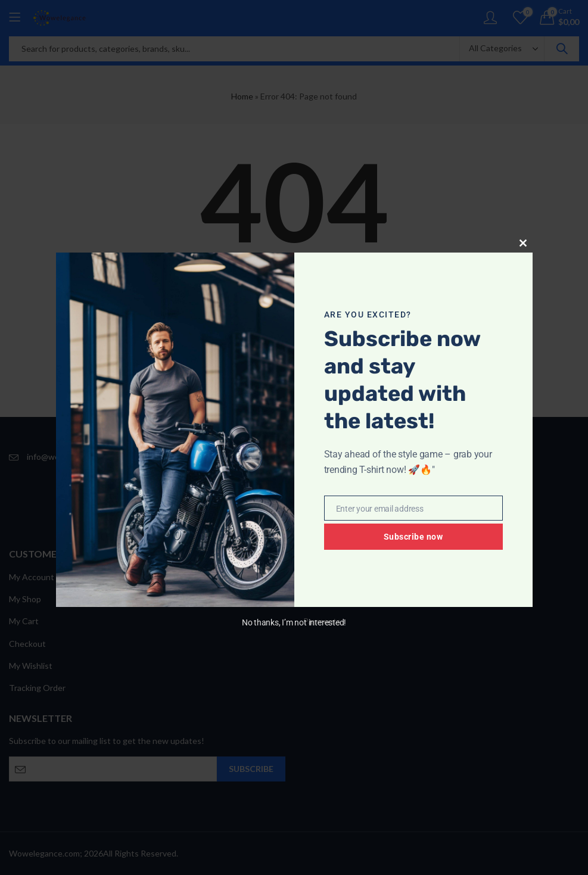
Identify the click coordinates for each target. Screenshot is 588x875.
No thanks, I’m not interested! (294, 622)
